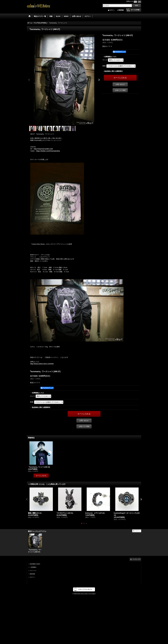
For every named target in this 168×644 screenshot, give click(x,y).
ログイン (112, 10)
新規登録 (121, 10)
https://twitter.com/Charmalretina (48, 151)
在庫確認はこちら (110, 57)
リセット (138, 531)
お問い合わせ (120, 84)
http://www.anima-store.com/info (42, 364)
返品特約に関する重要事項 (113, 71)
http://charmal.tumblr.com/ (43, 149)
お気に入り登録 (120, 90)
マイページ (33, 571)
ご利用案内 (33, 567)
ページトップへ (136, 559)
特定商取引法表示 (35, 564)
